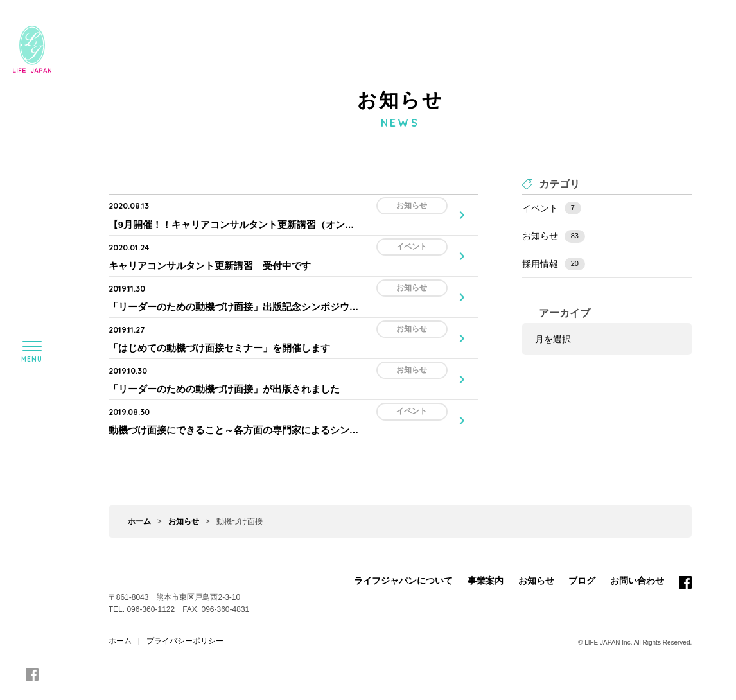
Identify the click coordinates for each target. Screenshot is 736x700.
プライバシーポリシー (185, 629)
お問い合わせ (637, 569)
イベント (552, 208)
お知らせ (554, 236)
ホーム (139, 510)
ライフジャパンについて (403, 569)
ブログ (582, 569)
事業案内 (486, 569)
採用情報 (554, 264)
